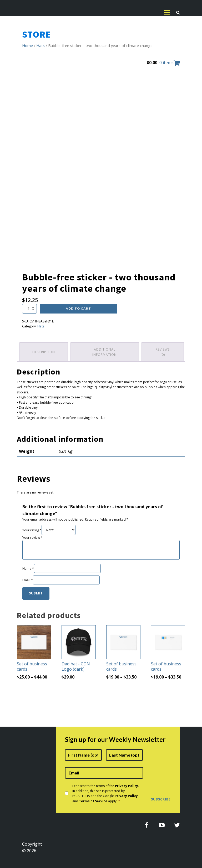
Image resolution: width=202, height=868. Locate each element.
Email (28, 580)
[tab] (44, 352)
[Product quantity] (29, 309)
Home (27, 45)
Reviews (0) (163, 352)
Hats (41, 45)
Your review (32, 538)
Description (44, 352)
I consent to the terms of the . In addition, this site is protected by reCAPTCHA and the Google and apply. (106, 793)
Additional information (105, 352)
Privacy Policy (127, 786)
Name (28, 569)
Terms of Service (93, 801)
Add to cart (78, 308)
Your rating (32, 530)
